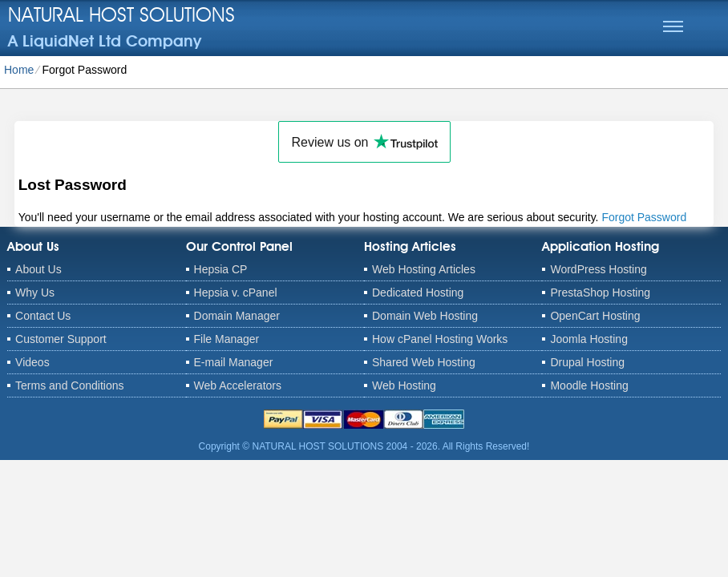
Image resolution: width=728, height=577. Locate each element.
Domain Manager (237, 316)
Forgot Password (644, 217)
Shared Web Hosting (424, 362)
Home (19, 70)
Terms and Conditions (69, 385)
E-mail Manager (234, 362)
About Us (38, 269)
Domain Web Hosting (425, 316)
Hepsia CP (221, 269)
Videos (32, 362)
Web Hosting (404, 385)
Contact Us (43, 316)
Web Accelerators (238, 385)
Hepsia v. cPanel (236, 293)
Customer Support (61, 339)
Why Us (35, 293)
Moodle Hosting (589, 385)
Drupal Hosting (587, 362)
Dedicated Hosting (418, 293)
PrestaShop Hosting (600, 293)
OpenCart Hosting (595, 316)
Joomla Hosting (589, 339)
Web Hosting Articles (424, 269)
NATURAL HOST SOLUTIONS (121, 14)
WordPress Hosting (598, 269)
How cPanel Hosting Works (440, 339)
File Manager (227, 339)
